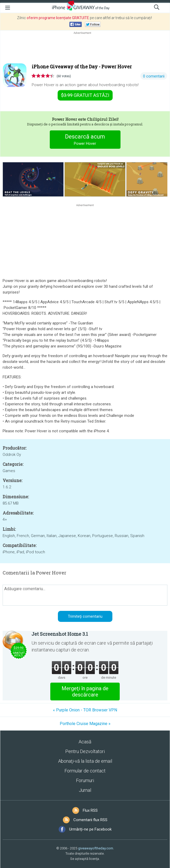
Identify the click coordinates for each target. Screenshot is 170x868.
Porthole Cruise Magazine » (85, 724)
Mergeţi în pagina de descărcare (85, 692)
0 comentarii (154, 76)
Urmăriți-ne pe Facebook (90, 829)
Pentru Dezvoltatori (85, 751)
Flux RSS (90, 810)
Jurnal (85, 790)
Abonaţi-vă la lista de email (85, 761)
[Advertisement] (85, 48)
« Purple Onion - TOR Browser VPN (85, 710)
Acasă (85, 742)
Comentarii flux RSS (90, 820)
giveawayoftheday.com (96, 848)
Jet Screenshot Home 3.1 (60, 634)
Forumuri (85, 780)
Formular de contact (85, 771)
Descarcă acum (85, 140)
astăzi (85, 95)
